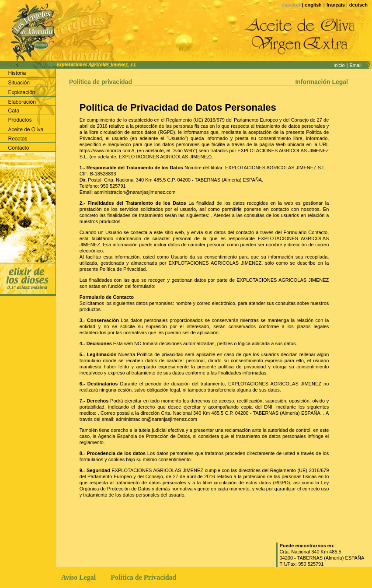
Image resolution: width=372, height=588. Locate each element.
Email (355, 65)
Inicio (339, 65)
